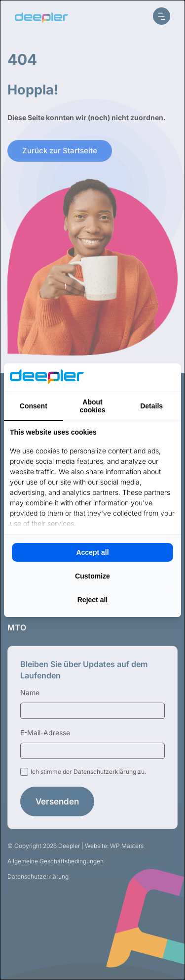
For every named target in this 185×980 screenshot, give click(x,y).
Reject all (92, 600)
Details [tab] (151, 406)
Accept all (92, 552)
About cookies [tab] (92, 406)
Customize (92, 576)
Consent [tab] (34, 406)
